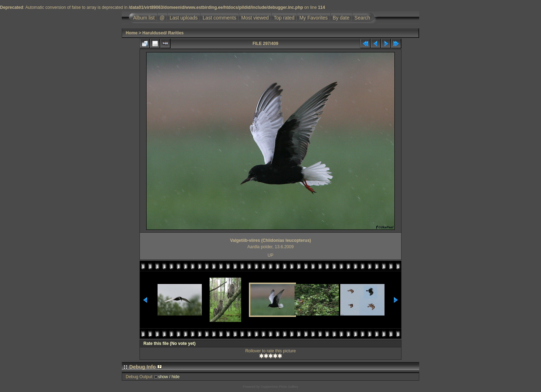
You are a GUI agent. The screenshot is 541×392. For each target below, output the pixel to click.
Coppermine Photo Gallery (279, 387)
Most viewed (255, 18)
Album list (144, 18)
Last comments (219, 18)
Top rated (284, 18)
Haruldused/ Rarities (163, 33)
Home (132, 33)
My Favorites (313, 18)
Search (362, 18)
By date (341, 18)
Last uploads (184, 18)
